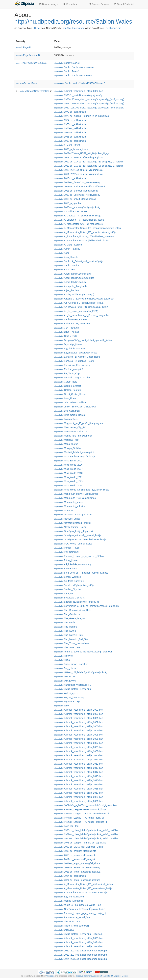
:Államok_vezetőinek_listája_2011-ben (79, 760)
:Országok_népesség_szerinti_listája (78, 535)
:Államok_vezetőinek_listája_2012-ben (79, 764)
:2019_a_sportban (68, 203)
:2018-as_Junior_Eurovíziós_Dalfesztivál (80, 187)
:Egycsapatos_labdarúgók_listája (76, 353)
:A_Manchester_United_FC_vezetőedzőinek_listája (85, 232)
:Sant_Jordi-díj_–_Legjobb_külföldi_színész (81, 573)
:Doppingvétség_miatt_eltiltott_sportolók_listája (83, 340)
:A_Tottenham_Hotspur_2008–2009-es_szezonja (84, 236)
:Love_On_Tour (67, 826)
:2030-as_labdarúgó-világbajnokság (77, 207)
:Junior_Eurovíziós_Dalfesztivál (75, 407)
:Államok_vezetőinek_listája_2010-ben (79, 755)
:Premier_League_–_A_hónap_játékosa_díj (81, 822)
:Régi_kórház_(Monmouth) (73, 564)
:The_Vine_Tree (67, 647)
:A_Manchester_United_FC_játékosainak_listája (83, 884)
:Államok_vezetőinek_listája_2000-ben (79, 714)
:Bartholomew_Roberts (71, 319)
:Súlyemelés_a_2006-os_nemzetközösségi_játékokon (86, 606)
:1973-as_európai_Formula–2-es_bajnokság (82, 116)
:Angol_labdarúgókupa (70, 282)
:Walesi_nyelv (66, 693)
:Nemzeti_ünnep (67, 519)
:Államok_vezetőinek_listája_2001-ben (79, 718)
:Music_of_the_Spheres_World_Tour (77, 905)
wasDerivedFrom (27, 83)
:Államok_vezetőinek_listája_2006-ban (79, 739)
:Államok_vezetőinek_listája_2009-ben (79, 751)
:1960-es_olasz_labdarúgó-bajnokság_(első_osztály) (86, 838)
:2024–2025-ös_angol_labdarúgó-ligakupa (80, 959)
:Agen (62, 253)
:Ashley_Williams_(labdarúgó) (74, 294)
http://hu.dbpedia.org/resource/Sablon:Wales (73, 22)
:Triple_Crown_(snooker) (72, 926)
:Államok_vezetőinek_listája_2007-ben (79, 743)
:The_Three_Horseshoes (72, 643)
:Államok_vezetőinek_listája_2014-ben (79, 772)
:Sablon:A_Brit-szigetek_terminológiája (79, 261)
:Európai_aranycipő (69, 369)
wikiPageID (23, 47)
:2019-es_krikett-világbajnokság (75, 199)
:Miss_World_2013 (68, 481)
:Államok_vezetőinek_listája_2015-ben (79, 776)
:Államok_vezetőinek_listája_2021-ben (79, 801)
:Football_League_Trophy (72, 378)
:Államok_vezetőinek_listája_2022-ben (79, 91)
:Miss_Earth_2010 (68, 461)
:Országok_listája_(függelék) (73, 531)
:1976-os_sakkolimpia (70, 124)
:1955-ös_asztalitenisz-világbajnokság (78, 95)
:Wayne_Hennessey (69, 697)
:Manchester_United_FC (71, 432)
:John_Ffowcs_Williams (71, 402)
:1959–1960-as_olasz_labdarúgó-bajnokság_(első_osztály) (89, 103)
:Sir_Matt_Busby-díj (69, 581)
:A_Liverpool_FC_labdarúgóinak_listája (79, 220)
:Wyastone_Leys (67, 701)
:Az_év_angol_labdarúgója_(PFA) (76, 311)
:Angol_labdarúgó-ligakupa (73, 274)
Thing (37, 28)
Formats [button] (70, 4)
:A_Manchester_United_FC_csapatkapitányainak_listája (87, 228)
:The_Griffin (65, 623)
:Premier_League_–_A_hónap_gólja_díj (79, 818)
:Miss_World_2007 (68, 469)
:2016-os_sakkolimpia (70, 178)
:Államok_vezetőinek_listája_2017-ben (79, 784)
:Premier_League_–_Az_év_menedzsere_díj (82, 814)
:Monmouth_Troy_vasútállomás (75, 498)
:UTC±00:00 (65, 681)
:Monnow (63, 510)
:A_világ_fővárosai (68, 245)
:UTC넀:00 (64, 930)
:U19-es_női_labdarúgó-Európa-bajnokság (81, 672)
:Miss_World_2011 (68, 477)
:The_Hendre (66, 627)
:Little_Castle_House (69, 415)
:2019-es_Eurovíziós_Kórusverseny (77, 195)
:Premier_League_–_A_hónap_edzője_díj (80, 913)
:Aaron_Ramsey (67, 249)
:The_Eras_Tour (67, 922)
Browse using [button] (49, 4)
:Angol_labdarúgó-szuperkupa (74, 278)
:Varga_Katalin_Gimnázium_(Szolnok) (78, 934)
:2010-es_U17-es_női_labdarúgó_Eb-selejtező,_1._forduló (89, 162)
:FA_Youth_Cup (67, 373)
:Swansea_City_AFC (69, 598)
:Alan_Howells (66, 257)
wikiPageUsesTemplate (31, 63)
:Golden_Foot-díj (67, 390)
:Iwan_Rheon (66, 398)
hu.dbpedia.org (113, 28)
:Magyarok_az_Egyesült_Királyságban (78, 423)
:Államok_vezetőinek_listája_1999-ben (79, 710)
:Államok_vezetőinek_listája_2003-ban (79, 726)
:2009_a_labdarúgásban (71, 149)
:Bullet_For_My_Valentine (72, 324)
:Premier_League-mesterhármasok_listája (80, 809)
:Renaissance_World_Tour (72, 917)
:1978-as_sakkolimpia (70, 128)
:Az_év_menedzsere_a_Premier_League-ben (82, 315)
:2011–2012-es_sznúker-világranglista (78, 174)
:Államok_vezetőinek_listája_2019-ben (79, 793)
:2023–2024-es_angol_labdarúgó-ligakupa (80, 955)
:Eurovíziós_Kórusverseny (72, 365)
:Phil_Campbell (67, 552)
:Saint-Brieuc (65, 569)
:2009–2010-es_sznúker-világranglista (78, 157)
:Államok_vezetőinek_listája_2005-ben (79, 735)
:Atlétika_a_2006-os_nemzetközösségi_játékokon (84, 299)
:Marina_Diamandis (69, 901)
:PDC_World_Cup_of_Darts (73, 544)
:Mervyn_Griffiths (68, 448)
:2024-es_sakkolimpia (70, 876)
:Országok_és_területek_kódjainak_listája (80, 539)
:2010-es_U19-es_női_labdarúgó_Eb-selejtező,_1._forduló (89, 166)
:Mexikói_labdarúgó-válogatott (74, 452)
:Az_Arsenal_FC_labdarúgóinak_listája (79, 303)
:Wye (61, 706)
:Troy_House (65, 668)
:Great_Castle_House (70, 394)
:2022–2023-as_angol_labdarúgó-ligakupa (80, 951)
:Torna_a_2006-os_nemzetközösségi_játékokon (83, 652)
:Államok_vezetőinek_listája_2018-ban (79, 789)
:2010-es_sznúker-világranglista (75, 855)
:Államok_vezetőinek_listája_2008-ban (79, 747)
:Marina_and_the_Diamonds (73, 436)
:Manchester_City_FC (70, 427)
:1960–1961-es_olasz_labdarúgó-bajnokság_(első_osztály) (89, 108)
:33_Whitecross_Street (71, 211)
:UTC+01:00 (65, 677)
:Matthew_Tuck (67, 440)
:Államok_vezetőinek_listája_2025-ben (79, 946)
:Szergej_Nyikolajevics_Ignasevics (76, 602)
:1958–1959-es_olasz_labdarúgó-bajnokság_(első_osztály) (89, 99)
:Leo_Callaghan (67, 411)
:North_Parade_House (70, 527)
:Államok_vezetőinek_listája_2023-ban (79, 938)
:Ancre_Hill (64, 270)
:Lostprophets (66, 419)
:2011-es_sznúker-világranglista (75, 859)
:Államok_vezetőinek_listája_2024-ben (79, 942)
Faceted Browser (99, 4)
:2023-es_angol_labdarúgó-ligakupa (77, 872)
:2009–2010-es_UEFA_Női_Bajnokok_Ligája (82, 153)
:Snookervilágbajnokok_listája (74, 585)
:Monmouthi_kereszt (69, 502)
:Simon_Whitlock (67, 577)
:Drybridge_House (68, 344)
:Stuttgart (63, 593)
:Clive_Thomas (66, 332)
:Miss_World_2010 (68, 473)
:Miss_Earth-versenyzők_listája (75, 456)
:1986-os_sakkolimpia (70, 137)
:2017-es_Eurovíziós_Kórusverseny (77, 182)
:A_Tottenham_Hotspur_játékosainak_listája (81, 241)
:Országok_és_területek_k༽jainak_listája (80, 909)
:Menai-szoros (66, 444)
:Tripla (62, 660)
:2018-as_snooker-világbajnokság (76, 191)
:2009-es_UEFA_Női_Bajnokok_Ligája (78, 847)
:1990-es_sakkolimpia (70, 141)
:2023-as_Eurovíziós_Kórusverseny (77, 868)
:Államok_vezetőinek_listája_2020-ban (79, 797)
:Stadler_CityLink (68, 589)
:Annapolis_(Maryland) (70, 286)
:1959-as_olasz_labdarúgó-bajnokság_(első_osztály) (86, 834)
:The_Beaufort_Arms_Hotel (73, 610)
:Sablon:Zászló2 (67, 63)
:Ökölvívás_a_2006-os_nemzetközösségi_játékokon (86, 805)
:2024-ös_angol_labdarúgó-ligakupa (77, 880)
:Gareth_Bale (66, 382)
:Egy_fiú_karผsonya (69, 897)
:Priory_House (66, 560)
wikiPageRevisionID (28, 55)
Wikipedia (50, 976)
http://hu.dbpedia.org (73, 28)
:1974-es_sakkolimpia (70, 120)
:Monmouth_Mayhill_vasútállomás (76, 494)
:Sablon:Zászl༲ (67, 71)
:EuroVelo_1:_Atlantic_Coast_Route (77, 357)
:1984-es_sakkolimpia (70, 133)
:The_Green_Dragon (69, 618)
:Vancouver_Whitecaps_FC (73, 685)
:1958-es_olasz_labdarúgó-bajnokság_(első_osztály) (86, 830)
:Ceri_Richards (66, 328)
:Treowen (64, 656)
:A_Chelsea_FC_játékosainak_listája (78, 216)
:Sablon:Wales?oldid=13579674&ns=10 (80, 83)
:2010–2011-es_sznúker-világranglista (78, 170)
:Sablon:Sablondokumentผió (73, 75)
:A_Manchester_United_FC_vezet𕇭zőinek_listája (83, 888)
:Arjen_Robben (66, 290)
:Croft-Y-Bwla (66, 336)
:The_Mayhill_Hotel (69, 635)
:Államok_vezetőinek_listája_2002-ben (79, 722)
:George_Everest (68, 386)
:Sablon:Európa (67, 265)
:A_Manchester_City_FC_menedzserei (79, 224)
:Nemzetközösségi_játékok (73, 523)
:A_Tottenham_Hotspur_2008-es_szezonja (81, 892)
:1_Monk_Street (67, 145)
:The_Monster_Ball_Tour (71, 639)
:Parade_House (67, 548)
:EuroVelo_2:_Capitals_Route (74, 361)
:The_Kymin (65, 631)
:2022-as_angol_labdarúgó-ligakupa (77, 863)
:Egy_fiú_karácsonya (70, 348)
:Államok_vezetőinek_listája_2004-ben (79, 731)
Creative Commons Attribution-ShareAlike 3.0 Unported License (102, 976)
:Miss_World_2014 (68, 486)
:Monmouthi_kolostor (70, 506)
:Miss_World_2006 (68, 465)
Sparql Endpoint (124, 4)
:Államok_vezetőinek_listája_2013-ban (79, 768)
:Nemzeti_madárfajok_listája (73, 515)
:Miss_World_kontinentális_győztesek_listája (82, 490)
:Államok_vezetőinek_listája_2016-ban (79, 780)
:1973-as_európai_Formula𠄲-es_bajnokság (80, 843)
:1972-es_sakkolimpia (70, 112)
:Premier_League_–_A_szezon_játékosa (80, 556)
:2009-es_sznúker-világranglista (75, 851)
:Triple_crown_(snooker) (71, 664)
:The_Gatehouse (67, 614)
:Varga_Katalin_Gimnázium (73, 689)
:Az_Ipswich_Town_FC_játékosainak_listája (81, 307)
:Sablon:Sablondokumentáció (74, 67)
